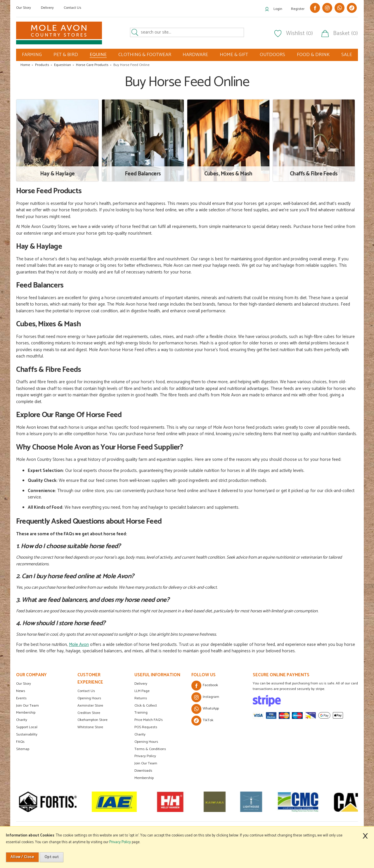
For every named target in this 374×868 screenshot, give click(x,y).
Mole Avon (79, 645)
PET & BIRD (66, 55)
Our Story (24, 8)
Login (278, 9)
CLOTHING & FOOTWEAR (145, 55)
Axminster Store (90, 706)
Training (141, 713)
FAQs (20, 742)
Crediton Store (89, 713)
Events (21, 698)
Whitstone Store (90, 727)
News (21, 691)
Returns (141, 698)
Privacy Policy (145, 756)
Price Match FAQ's (149, 720)
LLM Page (142, 691)
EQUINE (98, 55)
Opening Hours (89, 698)
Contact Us (72, 8)
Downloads (143, 771)
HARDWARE (195, 55)
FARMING (32, 55)
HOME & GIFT (234, 55)
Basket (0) (346, 34)
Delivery (47, 8)
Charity (22, 720)
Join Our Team (27, 706)
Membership (26, 713)
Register (298, 9)
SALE (347, 55)
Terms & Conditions (150, 749)
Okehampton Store (92, 720)
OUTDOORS (272, 55)
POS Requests (146, 727)
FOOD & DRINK (313, 55)
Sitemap (23, 749)
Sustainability (27, 734)
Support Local (27, 727)
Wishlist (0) (299, 34)
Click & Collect (146, 706)
